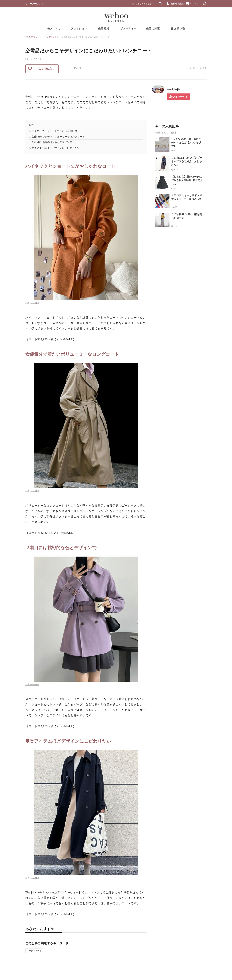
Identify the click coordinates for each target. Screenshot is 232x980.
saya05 (174, 207)
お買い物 (178, 29)
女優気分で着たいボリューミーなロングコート (58, 137)
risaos (174, 188)
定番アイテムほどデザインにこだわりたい (56, 148)
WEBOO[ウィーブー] (35, 37)
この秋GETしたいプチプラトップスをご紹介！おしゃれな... (187, 161)
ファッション (79, 29)
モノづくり (54, 29)
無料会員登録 (178, 4)
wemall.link (35, 303)
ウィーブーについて (35, 4)
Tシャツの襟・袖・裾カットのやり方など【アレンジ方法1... (187, 143)
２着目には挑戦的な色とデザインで (52, 142)
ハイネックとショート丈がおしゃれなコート (57, 131)
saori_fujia (173, 89)
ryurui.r (175, 170)
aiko (173, 151)
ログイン (195, 4)
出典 (28, 303)
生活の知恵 (153, 29)
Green (174, 226)
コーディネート (34, 951)
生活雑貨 (104, 29)
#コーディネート (34, 59)
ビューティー (128, 29)
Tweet (77, 68)
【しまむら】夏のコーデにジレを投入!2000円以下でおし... (187, 180)
